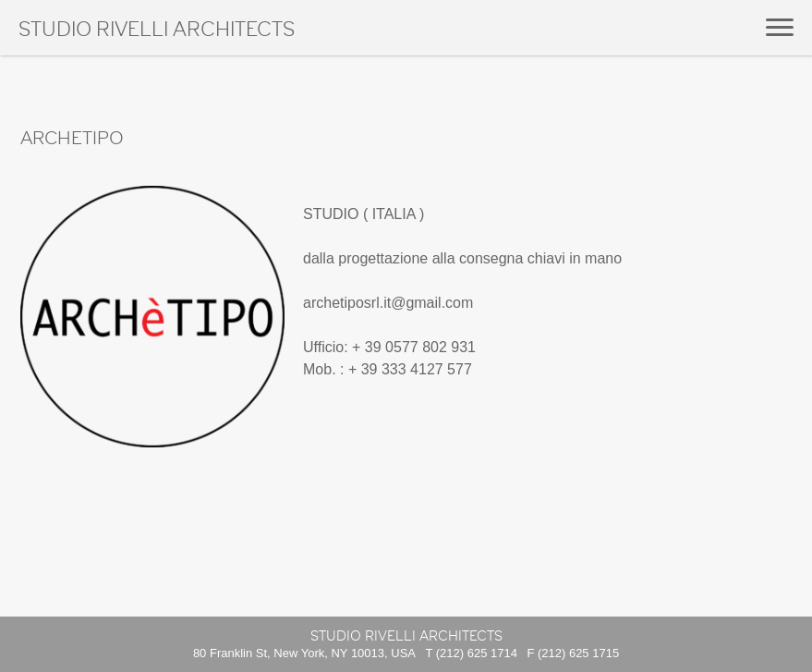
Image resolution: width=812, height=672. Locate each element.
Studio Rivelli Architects (157, 31)
